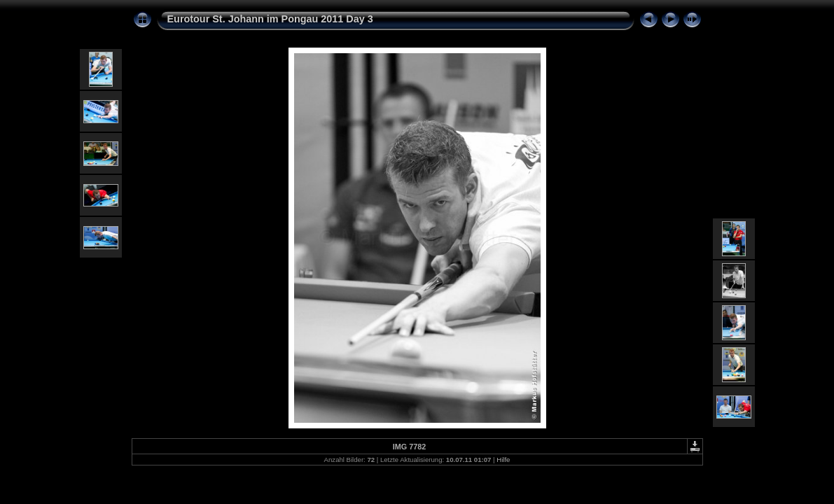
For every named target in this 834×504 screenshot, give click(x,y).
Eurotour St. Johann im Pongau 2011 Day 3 (270, 19)
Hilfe (503, 460)
